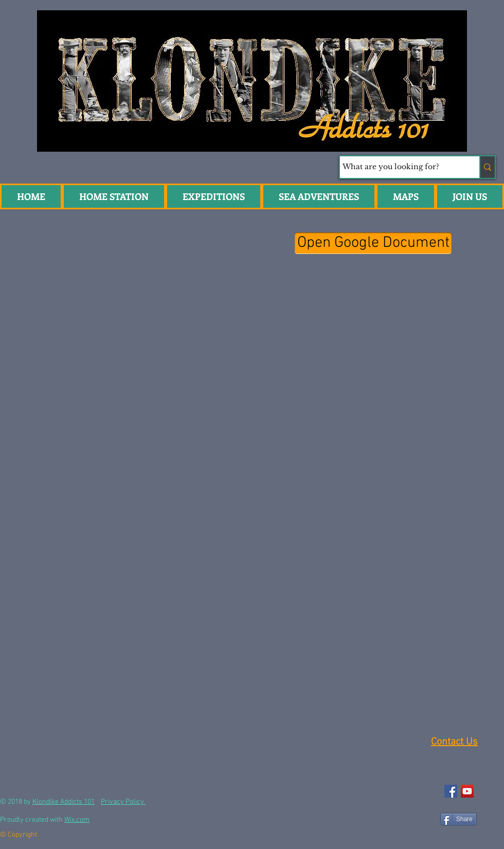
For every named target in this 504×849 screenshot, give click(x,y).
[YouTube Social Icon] (467, 791)
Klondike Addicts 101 (64, 802)
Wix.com (77, 820)
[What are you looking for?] (400, 167)
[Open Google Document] (373, 243)
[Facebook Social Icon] (451, 791)
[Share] (458, 819)
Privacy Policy (123, 802)
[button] (319, 196)
